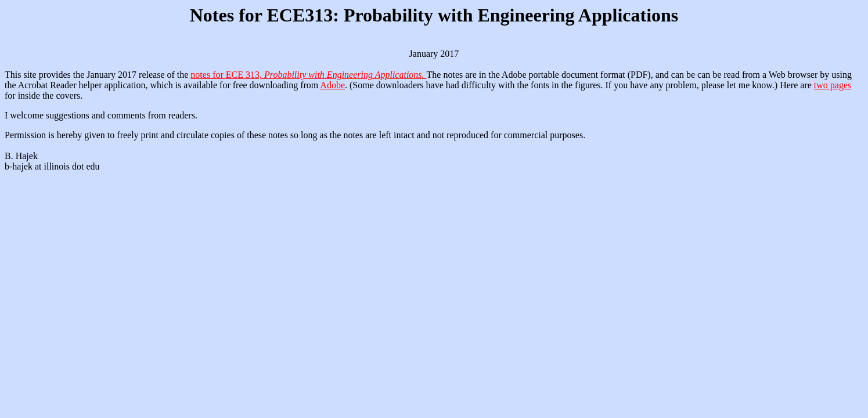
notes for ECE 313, (308, 75)
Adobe (332, 85)
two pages (833, 85)
